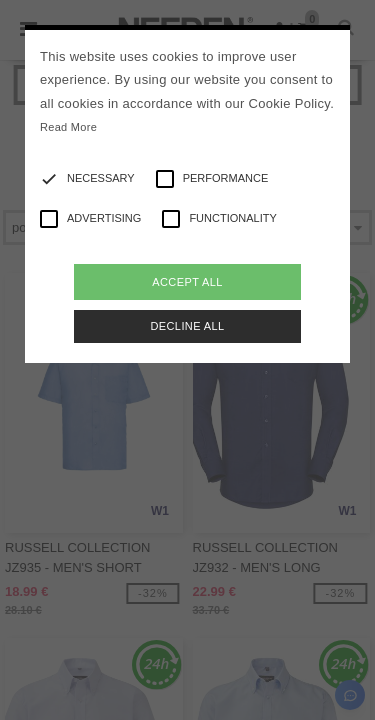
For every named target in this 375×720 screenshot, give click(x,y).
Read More (68, 127)
